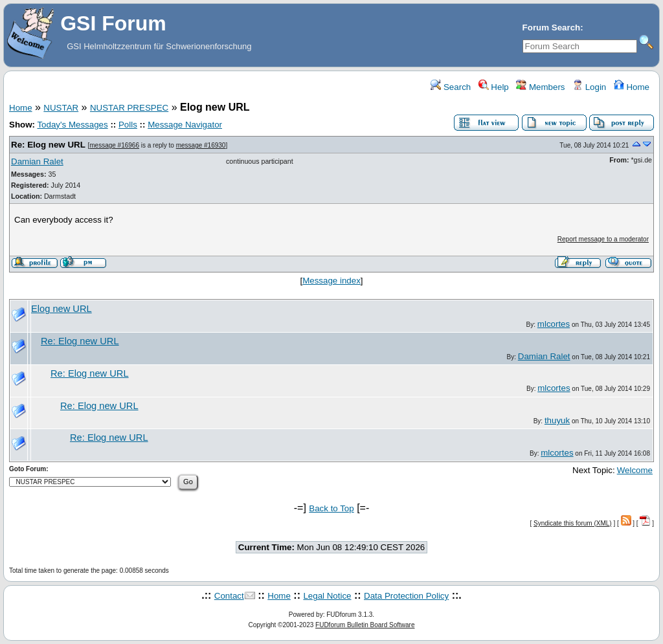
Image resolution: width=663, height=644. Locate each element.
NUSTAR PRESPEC (129, 108)
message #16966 (114, 145)
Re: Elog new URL (48, 145)
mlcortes (554, 324)
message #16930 (201, 145)
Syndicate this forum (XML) (573, 523)
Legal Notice (327, 596)
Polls (128, 125)
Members (540, 87)
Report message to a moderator (603, 239)
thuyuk (557, 420)
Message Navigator (185, 125)
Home (632, 87)
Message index (331, 281)
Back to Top (331, 508)
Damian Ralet (37, 161)
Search (451, 87)
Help (494, 87)
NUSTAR (61, 108)
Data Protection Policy (406, 596)
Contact (229, 596)
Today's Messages (72, 125)
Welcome (635, 470)
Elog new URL (62, 309)
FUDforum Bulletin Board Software (365, 625)
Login (589, 87)
